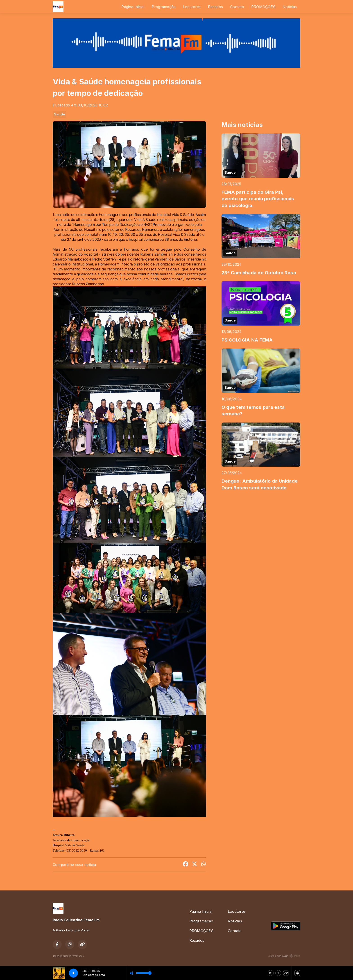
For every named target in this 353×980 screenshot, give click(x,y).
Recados (216, 7)
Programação (164, 7)
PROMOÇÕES (263, 7)
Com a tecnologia (285, 956)
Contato (237, 7)
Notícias (290, 7)
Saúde (60, 114)
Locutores (192, 7)
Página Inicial (133, 7)
